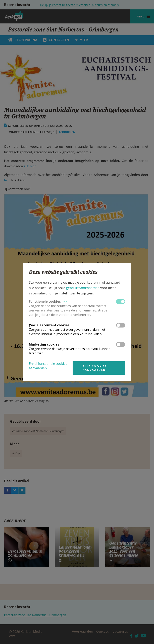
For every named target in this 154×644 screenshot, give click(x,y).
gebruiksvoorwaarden (83, 288)
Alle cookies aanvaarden (95, 368)
